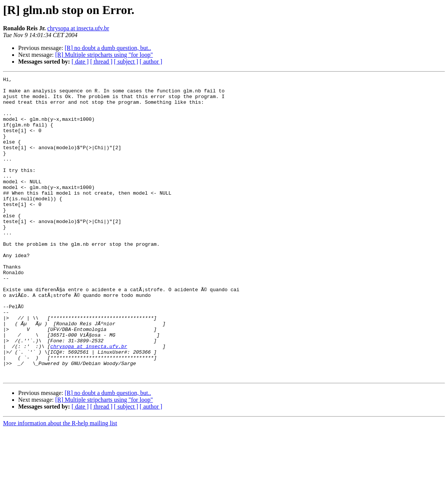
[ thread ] (101, 62)
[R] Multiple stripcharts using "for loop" (104, 55)
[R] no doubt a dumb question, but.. (108, 48)
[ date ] (80, 62)
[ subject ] (126, 62)
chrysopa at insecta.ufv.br (78, 28)
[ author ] (151, 62)
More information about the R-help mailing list (60, 483)
